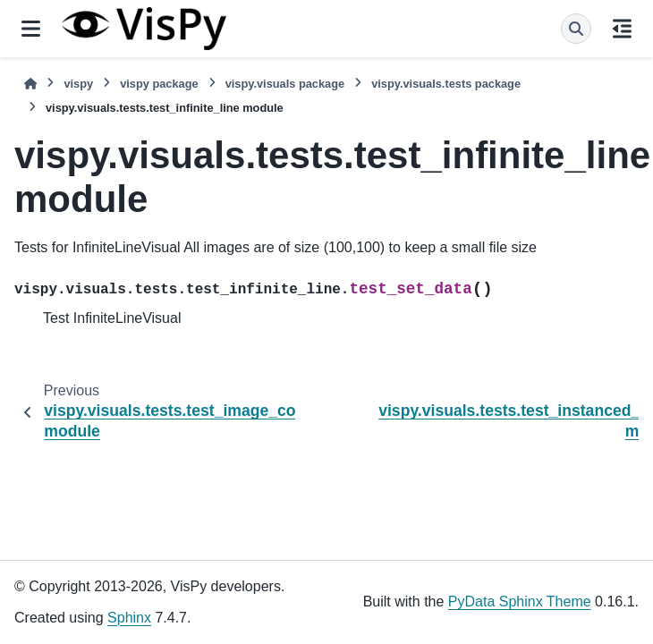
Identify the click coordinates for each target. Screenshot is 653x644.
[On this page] (622, 29)
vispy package (159, 84)
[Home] (30, 84)
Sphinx (129, 618)
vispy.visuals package (285, 84)
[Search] (576, 29)
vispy (78, 84)
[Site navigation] (31, 29)
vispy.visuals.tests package (446, 84)
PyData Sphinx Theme (520, 602)
